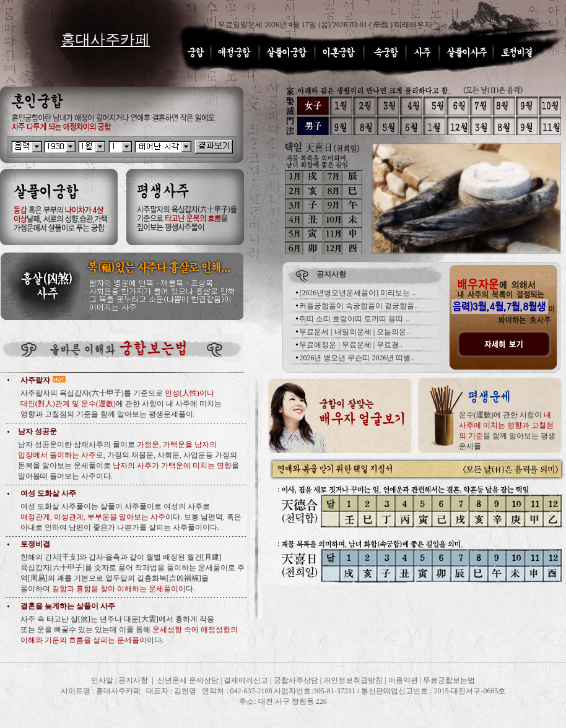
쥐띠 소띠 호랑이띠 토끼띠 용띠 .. (354, 319)
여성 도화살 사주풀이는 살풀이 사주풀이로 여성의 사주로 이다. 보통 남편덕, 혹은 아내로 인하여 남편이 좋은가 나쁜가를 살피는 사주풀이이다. (131, 517)
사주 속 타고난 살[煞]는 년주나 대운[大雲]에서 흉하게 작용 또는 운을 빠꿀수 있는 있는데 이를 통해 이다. (129, 630)
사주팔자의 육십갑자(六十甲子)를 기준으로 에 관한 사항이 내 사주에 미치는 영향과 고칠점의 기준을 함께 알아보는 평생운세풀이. (121, 404)
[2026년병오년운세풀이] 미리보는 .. (357, 293)
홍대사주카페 (105, 40)
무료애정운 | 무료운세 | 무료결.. (351, 345)
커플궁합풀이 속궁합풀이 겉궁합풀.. (359, 306)
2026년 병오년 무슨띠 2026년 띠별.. (357, 358)
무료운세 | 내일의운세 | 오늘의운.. (355, 332)
